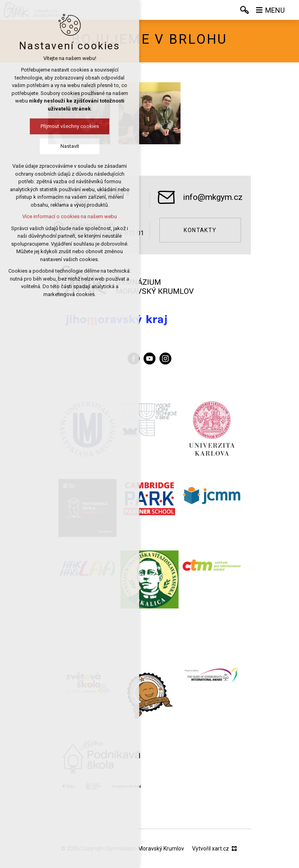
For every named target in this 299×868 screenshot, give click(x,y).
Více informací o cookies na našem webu (58, 216)
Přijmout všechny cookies (57, 126)
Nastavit (57, 146)
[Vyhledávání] (245, 10)
